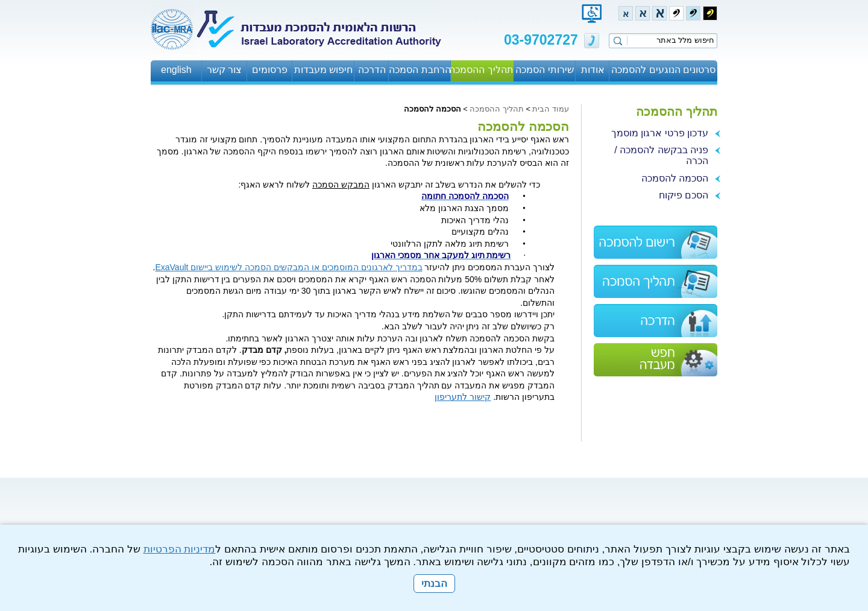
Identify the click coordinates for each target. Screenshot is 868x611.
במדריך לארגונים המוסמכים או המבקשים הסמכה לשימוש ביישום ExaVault (288, 267)
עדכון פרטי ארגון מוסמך (660, 133)
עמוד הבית (551, 109)
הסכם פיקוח (684, 195)
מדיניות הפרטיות (180, 549)
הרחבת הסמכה (420, 70)
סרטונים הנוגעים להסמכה (663, 70)
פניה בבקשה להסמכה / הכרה (661, 155)
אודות (593, 70)
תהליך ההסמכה (482, 70)
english (176, 70)
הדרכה (372, 70)
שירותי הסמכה (544, 70)
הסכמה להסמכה (675, 178)
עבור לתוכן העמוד (506, 18)
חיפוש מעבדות (323, 70)
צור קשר (224, 70)
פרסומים (270, 70)
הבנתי (434, 584)
